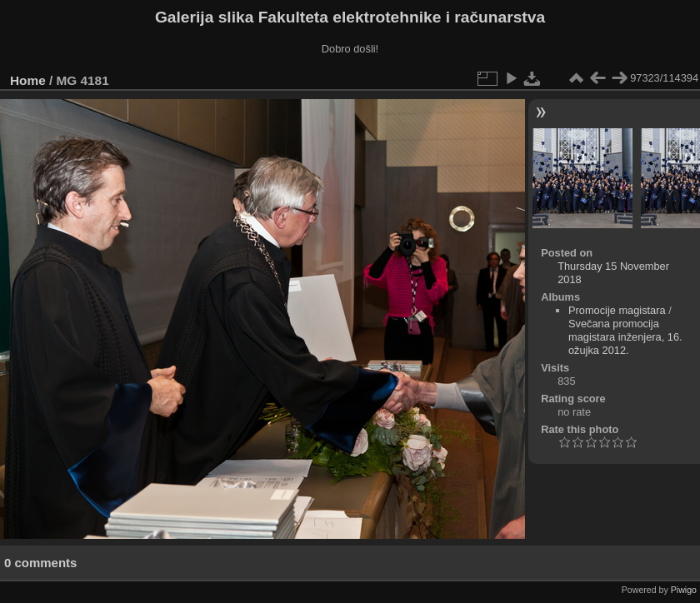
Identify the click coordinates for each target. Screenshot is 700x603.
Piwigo (684, 590)
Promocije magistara (617, 310)
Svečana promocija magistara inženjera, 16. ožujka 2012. (625, 337)
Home (28, 80)
